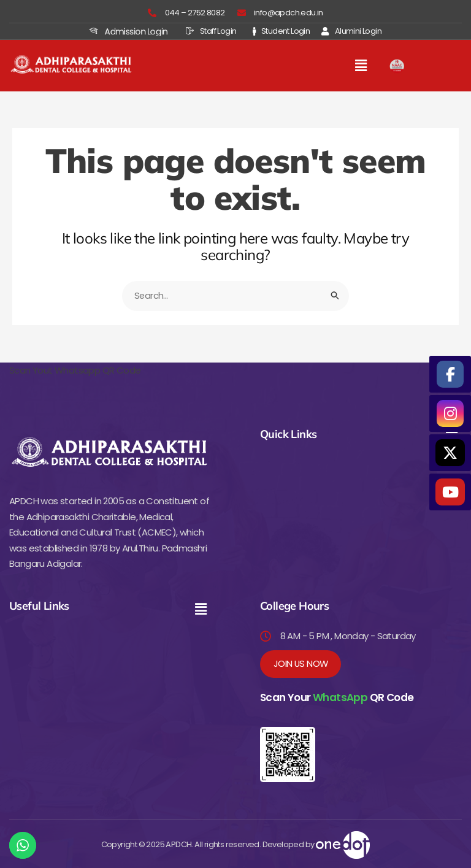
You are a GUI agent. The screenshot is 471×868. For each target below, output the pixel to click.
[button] (361, 66)
